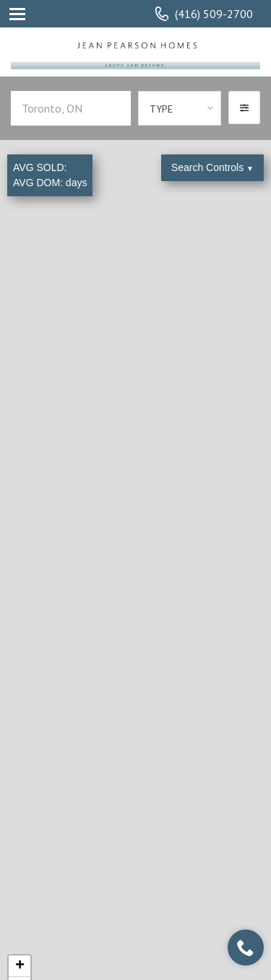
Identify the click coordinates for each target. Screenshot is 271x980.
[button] (244, 108)
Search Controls (212, 167)
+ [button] (20, 966)
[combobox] (180, 108)
